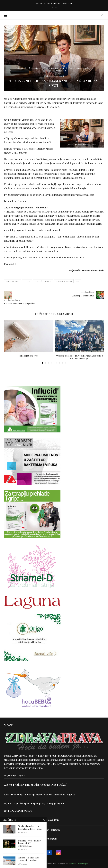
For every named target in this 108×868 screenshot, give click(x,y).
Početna (19, 68)
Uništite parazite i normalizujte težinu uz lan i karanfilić (32, 830)
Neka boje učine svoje (28, 356)
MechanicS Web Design (78, 864)
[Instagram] (56, 7)
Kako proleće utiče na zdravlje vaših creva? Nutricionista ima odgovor (40, 795)
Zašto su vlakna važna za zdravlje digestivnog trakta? (36, 785)
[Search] (102, 15)
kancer (27, 281)
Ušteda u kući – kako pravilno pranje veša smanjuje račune (34, 804)
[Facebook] (52, 7)
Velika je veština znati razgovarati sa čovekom (31, 820)
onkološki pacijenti (43, 281)
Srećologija (33, 68)
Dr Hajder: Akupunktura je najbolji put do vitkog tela (31, 839)
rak (78, 281)
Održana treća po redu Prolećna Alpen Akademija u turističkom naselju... (80, 357)
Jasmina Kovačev (13, 149)
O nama (39, 3)
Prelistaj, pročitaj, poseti (54, 68)
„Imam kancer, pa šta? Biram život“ (46, 103)
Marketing (68, 3)
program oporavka (64, 281)
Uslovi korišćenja (52, 3)
